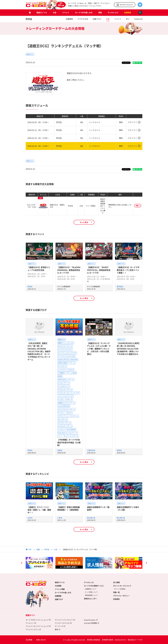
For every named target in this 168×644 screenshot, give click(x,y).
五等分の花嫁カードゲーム (66, 363)
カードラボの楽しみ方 (84, 13)
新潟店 (30, 286)
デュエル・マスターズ (65, 399)
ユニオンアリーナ (64, 383)
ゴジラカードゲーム (64, 423)
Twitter (137, 19)
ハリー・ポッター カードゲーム (68, 436)
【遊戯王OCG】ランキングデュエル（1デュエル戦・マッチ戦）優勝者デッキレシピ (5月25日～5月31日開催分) (99, 349)
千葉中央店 (91, 450)
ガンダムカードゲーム (65, 426)
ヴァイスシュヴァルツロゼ (66, 356)
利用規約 (116, 599)
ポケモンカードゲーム (65, 346)
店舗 (38, 549)
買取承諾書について (91, 595)
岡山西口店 (91, 518)
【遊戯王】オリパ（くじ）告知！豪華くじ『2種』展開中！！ (39, 510)
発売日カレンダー (91, 599)
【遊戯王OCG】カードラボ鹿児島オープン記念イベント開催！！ (128, 270)
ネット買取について (91, 592)
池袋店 (60, 450)
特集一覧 (116, 592)
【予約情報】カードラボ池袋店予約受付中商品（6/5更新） (69, 442)
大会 (55, 13)
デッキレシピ (113, 13)
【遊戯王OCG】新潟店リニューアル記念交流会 (39, 269)
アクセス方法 (83, 19)
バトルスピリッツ (64, 386)
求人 (128, 19)
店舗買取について (91, 589)
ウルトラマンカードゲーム (66, 410)
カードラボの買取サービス (94, 586)
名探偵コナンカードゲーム (66, 403)
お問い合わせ (41, 640)
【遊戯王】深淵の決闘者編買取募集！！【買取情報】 (68, 508)
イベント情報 (60, 589)
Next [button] (146, 563)
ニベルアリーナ (72, 433)
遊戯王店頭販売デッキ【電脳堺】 (98, 508)
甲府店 (30, 450)
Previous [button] (22, 563)
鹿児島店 (120, 286)
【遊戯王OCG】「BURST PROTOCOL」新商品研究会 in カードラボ (99, 270)
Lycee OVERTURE (64, 406)
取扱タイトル (42, 13)
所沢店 (29, 19)
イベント (66, 13)
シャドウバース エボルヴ (66, 370)
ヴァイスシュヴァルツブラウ (67, 353)
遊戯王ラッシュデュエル (66, 343)
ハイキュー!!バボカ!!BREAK (67, 429)
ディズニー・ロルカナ (65, 413)
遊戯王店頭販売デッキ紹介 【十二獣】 (128, 508)
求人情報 (116, 582)
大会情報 (58, 586)
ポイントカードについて (122, 586)
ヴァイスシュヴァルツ (65, 350)
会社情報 (29, 640)
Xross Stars (62, 433)
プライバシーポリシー (121, 596)
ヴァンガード (62, 366)
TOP (30, 549)
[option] (39, 563)
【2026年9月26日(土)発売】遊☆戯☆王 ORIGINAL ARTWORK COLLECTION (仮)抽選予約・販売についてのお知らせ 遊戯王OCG (129, 349)
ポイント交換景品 (120, 589)
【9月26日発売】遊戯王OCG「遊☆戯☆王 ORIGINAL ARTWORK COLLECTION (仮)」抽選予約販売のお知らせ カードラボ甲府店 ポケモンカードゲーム (39, 351)
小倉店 (60, 518)
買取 (100, 13)
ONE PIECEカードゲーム (66, 379)
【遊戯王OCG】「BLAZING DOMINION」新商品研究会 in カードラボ (69, 270)
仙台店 (30, 518)
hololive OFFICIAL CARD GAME (68, 360)
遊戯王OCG (30, 54)
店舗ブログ (97, 19)
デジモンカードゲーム (65, 390)
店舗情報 (128, 13)
